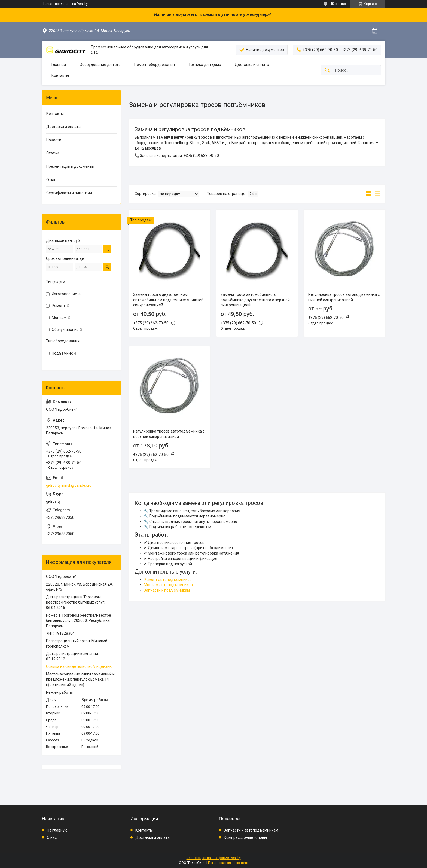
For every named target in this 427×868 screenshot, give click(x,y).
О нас (51, 180)
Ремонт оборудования (155, 65)
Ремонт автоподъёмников (168, 580)
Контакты (60, 75)
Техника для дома (205, 65)
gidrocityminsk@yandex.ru (69, 485)
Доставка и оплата (252, 65)
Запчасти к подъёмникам (167, 590)
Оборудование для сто (100, 65)
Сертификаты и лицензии (69, 193)
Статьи (53, 153)
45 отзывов (339, 4)
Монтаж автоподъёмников (168, 585)
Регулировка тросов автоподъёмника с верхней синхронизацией (169, 434)
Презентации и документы (70, 166)
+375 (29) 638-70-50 (201, 156)
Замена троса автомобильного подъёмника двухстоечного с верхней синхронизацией (255, 300)
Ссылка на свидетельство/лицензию (79, 666)
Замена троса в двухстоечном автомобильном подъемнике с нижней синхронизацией (168, 300)
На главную (57, 830)
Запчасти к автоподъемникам (251, 830)
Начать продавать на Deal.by (65, 4)
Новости (54, 140)
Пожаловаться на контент (228, 863)
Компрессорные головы (245, 837)
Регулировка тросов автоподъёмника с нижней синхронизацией (344, 297)
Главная (59, 65)
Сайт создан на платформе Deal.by (214, 858)
